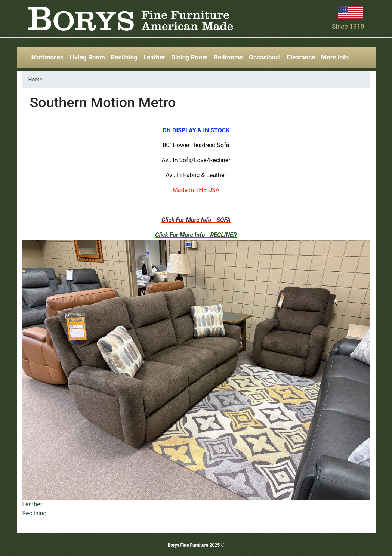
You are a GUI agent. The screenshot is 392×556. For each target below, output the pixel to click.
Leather (154, 57)
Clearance (301, 57)
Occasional (265, 57)
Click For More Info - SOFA (196, 220)
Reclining (124, 57)
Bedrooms (228, 57)
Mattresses (47, 57)
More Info (335, 57)
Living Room (87, 57)
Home (36, 80)
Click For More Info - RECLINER (196, 235)
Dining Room (189, 57)
